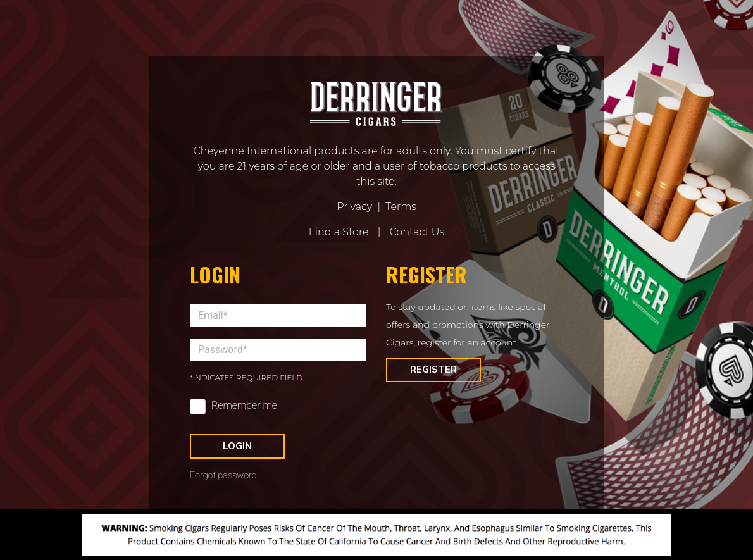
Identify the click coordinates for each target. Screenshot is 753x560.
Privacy (354, 207)
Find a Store (339, 232)
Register (433, 370)
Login (237, 446)
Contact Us (417, 232)
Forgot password (223, 476)
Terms (401, 207)
